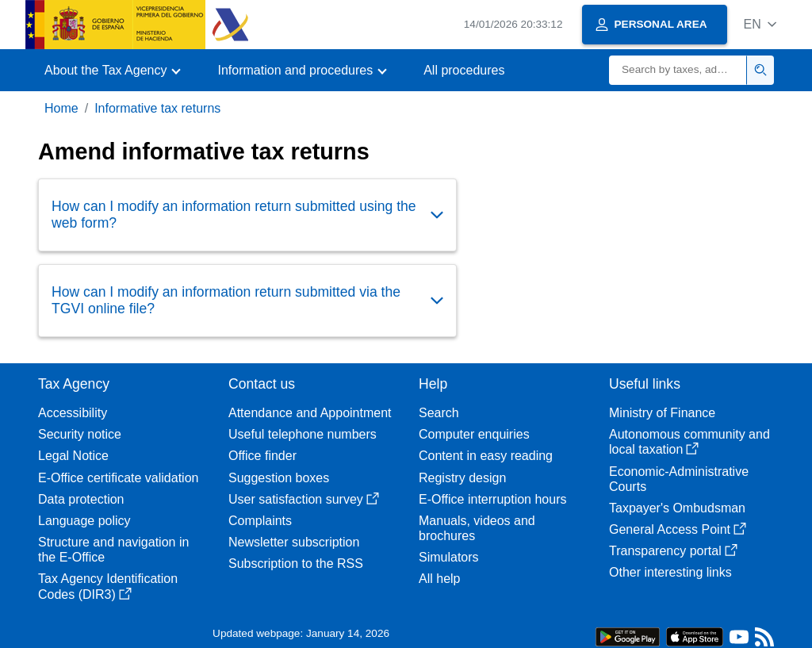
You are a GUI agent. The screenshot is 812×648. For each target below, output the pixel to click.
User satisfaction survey (304, 499)
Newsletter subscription (294, 542)
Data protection (81, 499)
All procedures (464, 70)
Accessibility (73, 413)
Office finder (262, 456)
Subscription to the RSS (296, 564)
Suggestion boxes (279, 478)
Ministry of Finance (662, 413)
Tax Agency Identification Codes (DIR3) (108, 586)
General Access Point (678, 529)
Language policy (84, 521)
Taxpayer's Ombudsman (677, 508)
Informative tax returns (157, 108)
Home (61, 108)
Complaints (260, 521)
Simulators (449, 557)
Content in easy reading (486, 456)
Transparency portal (673, 551)
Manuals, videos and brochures (477, 528)
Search (439, 413)
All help (439, 579)
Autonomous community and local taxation (689, 442)
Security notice (80, 434)
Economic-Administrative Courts (679, 479)
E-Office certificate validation (118, 478)
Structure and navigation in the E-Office (113, 550)
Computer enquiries (474, 434)
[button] (760, 24)
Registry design (462, 478)
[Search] (678, 70)
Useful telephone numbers (303, 434)
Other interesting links (670, 572)
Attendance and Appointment (310, 413)
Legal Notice (73, 456)
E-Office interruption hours (492, 499)
